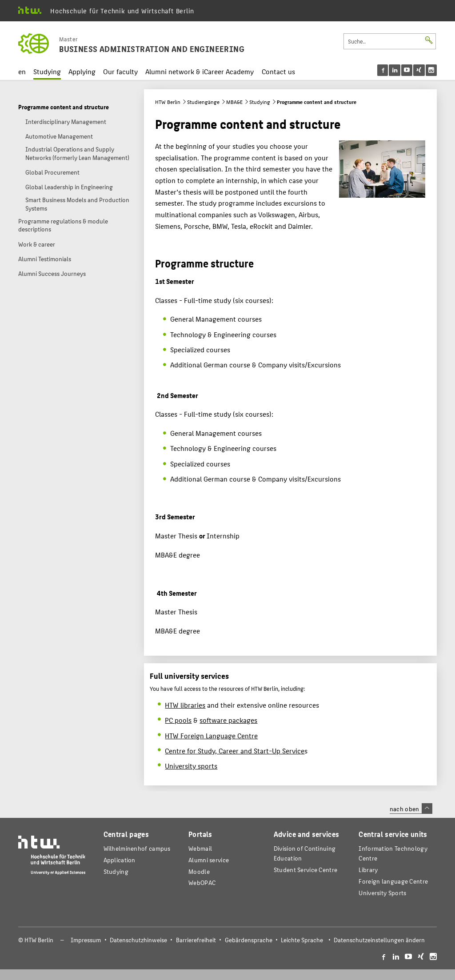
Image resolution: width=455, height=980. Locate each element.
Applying (82, 71)
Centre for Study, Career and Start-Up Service (235, 751)
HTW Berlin (168, 102)
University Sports (382, 893)
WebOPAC (202, 882)
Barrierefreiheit (196, 940)
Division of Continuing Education (305, 853)
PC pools (178, 720)
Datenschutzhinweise (138, 940)
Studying (47, 71)
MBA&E (234, 102)
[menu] (407, 70)
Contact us (278, 71)
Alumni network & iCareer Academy (200, 71)
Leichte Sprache (302, 940)
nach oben (411, 809)
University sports (191, 766)
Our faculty (120, 71)
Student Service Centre (305, 870)
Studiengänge (203, 102)
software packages (228, 720)
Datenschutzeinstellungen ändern (379, 940)
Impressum (86, 940)
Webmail (200, 848)
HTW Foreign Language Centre (211, 735)
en (22, 71)
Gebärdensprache (249, 940)
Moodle (199, 871)
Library (368, 870)
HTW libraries (185, 705)
